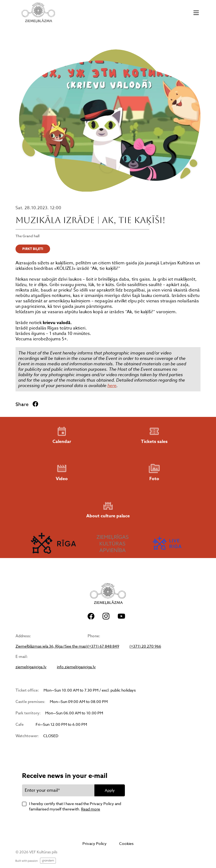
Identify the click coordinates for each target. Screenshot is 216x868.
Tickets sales (154, 435)
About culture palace (108, 510)
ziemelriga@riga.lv (31, 667)
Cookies (126, 843)
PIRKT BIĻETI (33, 249)
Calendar (62, 435)
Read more (91, 809)
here (112, 385)
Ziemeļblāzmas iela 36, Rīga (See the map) (52, 646)
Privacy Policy (95, 843)
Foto (154, 473)
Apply (110, 790)
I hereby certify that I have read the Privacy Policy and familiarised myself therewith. (75, 806)
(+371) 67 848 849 (103, 646)
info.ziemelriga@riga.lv (76, 667)
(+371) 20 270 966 (145, 646)
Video (62, 473)
